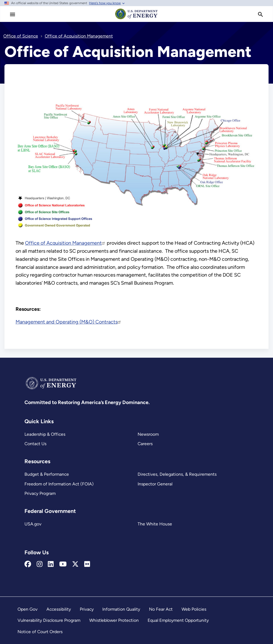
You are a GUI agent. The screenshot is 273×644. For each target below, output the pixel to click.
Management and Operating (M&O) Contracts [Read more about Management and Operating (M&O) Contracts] (69, 322)
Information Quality (121, 609)
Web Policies (194, 609)
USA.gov (33, 524)
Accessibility (59, 609)
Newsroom (148, 434)
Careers (145, 444)
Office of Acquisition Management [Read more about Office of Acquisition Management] (65, 243)
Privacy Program (40, 493)
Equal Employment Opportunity (178, 620)
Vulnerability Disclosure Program (49, 620)
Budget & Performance (47, 474)
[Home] (136, 19)
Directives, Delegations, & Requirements (177, 474)
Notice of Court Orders (40, 632)
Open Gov (28, 609)
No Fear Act (161, 609)
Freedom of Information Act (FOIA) (59, 484)
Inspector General (155, 484)
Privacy (87, 609)
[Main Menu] (13, 14)
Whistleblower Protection (114, 620)
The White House (155, 524)
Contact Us (35, 444)
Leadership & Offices (45, 434)
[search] (260, 14)
